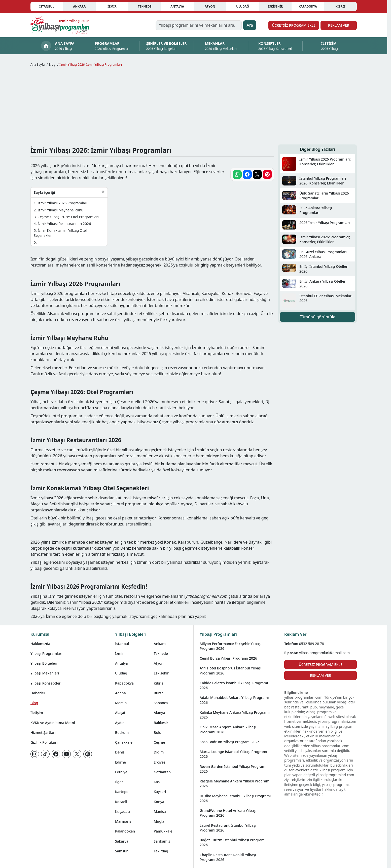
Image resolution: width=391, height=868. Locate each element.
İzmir (112, 6)
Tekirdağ (161, 851)
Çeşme (159, 742)
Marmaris (123, 821)
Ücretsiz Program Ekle (294, 25)
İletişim (37, 713)
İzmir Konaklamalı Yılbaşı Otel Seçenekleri (60, 233)
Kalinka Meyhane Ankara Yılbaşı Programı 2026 (235, 715)
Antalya (177, 6)
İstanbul (47, 6)
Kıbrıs (340, 6)
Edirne (120, 762)
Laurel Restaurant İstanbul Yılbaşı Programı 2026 (228, 828)
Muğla (159, 821)
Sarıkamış (162, 841)
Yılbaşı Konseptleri (46, 683)
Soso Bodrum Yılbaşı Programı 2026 (230, 742)
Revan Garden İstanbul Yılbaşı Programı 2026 (233, 769)
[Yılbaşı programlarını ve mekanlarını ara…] (199, 25)
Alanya (159, 713)
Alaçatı (121, 713)
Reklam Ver (339, 25)
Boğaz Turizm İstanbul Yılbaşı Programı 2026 (233, 842)
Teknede (145, 6)
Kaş (157, 782)
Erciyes (160, 762)
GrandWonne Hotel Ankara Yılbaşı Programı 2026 (228, 813)
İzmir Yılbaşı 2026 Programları (62, 203)
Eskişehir (275, 6)
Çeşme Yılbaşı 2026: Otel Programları (68, 217)
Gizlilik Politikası (44, 742)
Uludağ (242, 6)
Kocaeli (121, 802)
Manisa (160, 812)
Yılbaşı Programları (46, 653)
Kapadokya (308, 6)
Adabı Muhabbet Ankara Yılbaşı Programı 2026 (234, 700)
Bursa (159, 693)
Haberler (38, 693)
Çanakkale (124, 742)
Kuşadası (123, 812)
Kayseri (160, 792)
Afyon (210, 6)
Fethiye (121, 772)
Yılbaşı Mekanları (45, 673)
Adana (120, 693)
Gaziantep (162, 772)
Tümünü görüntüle (317, 317)
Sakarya (122, 841)
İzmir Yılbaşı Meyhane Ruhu (60, 210)
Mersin (121, 703)
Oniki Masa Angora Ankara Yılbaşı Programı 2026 (228, 729)
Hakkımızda (40, 644)
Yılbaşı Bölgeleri (44, 663)
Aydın (120, 723)
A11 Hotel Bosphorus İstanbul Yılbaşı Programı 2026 (231, 670)
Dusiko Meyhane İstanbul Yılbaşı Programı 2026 (235, 798)
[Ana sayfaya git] (60, 25)
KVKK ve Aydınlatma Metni (53, 723)
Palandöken (125, 831)
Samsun (122, 851)
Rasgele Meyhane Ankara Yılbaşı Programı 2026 (235, 783)
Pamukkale (163, 831)
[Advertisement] (194, 107)
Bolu (158, 732)
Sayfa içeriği (44, 192)
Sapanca (161, 703)
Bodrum (122, 732)
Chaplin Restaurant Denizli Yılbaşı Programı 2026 (228, 857)
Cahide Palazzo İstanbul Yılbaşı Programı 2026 (234, 685)
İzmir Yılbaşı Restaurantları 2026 (64, 224)
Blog (34, 703)
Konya (159, 802)
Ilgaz (119, 782)
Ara (250, 25)
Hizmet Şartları (43, 732)
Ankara (79, 6)
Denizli (121, 752)
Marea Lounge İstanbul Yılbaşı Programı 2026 (233, 754)
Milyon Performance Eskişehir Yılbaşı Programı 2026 (231, 646)
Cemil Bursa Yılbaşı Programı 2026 (228, 658)
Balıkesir (161, 723)
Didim (159, 752)
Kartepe (122, 792)
